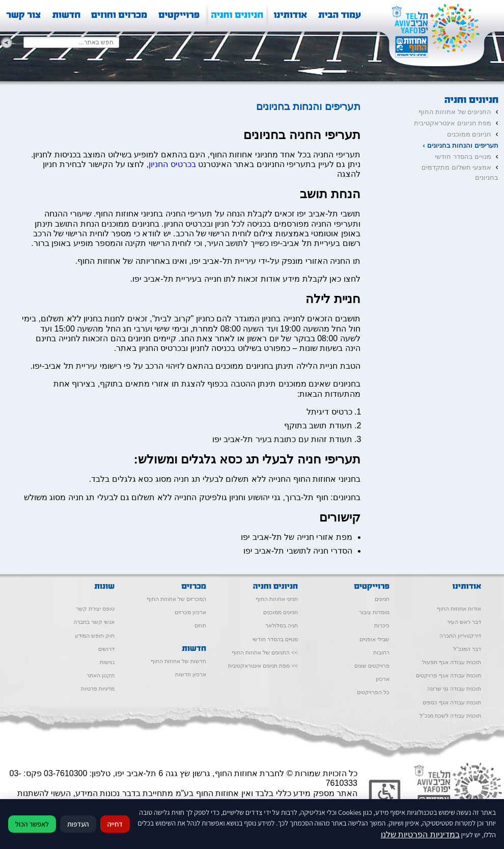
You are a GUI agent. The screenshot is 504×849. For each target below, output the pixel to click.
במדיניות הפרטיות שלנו (420, 834)
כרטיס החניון (185, 224)
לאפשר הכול (32, 824)
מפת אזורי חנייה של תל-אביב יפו (297, 537)
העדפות (78, 824)
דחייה (115, 824)
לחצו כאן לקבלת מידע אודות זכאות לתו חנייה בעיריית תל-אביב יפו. (245, 279)
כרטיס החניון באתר (149, 348)
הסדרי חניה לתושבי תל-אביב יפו (298, 551)
